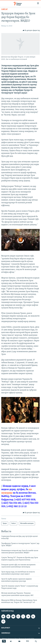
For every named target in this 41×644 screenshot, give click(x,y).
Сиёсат (5, 9)
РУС (28, 641)
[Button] (31, 30)
